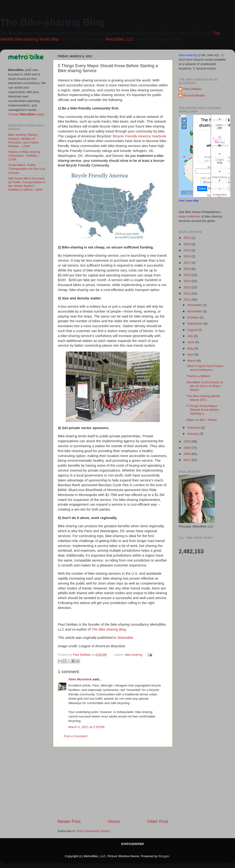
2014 (188, 281)
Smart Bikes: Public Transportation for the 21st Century (27, 169)
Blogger (164, 856)
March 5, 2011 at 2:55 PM (86, 727)
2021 (188, 238)
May (191, 348)
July (191, 336)
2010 (188, 441)
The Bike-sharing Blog (52, 22)
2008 (188, 454)
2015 (188, 275)
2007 (188, 460)
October (193, 317)
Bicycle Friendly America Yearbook (140, 136)
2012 (188, 293)
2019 (188, 250)
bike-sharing (134, 655)
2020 (188, 244)
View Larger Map (189, 201)
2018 (188, 256)
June (191, 342)
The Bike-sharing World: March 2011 (204, 398)
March (192, 361)
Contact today (26, 114)
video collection (189, 216)
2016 (188, 269)
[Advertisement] (113, 783)
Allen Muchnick (80, 679)
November (195, 311)
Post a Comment (76, 736)
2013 (188, 287)
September (196, 324)
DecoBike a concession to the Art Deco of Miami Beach (205, 386)
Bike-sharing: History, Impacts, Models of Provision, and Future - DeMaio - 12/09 (24, 140)
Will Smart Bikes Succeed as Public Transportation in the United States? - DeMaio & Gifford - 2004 (27, 184)
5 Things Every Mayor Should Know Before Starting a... (203, 410)
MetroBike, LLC (120, 39)
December (195, 305)
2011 (188, 300)
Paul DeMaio (192, 89)
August (193, 330)
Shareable (125, 638)
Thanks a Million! (198, 376)
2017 (188, 263)
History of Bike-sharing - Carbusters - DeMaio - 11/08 (25, 156)
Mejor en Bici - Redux (202, 420)
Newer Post (69, 821)
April (191, 355)
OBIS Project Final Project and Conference (205, 368)
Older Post (158, 821)
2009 (188, 448)
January (193, 434)
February (194, 428)
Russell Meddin (194, 95)
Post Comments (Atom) (94, 831)
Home (114, 821)
